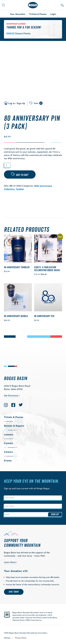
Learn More (10, 562)
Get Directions (11, 396)
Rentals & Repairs (14, 426)
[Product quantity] (7, 165)
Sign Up (55, 514)
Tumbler (20, 189)
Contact (8, 443)
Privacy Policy (21, 638)
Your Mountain (18, 14)
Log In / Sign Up (17, 103)
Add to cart (22, 175)
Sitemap (7, 638)
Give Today (14, 592)
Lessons (9, 434)
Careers (8, 452)
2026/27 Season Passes (18, 33)
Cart (38, 103)
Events (8, 461)
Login (53, 14)
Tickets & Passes (38, 14)
